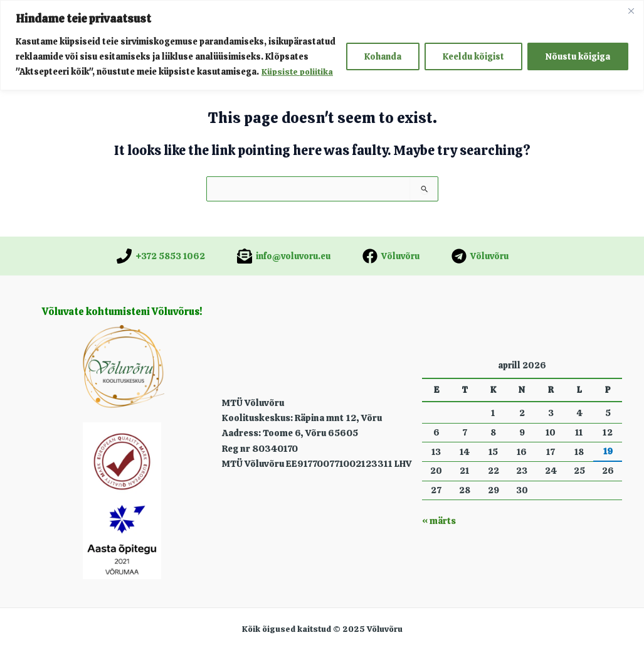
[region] (322, 45)
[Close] (631, 11)
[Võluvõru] (391, 256)
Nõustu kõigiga (578, 56)
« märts (438, 521)
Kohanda (383, 56)
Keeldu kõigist (473, 56)
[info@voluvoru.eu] (284, 256)
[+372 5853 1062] (161, 256)
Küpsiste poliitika (298, 72)
